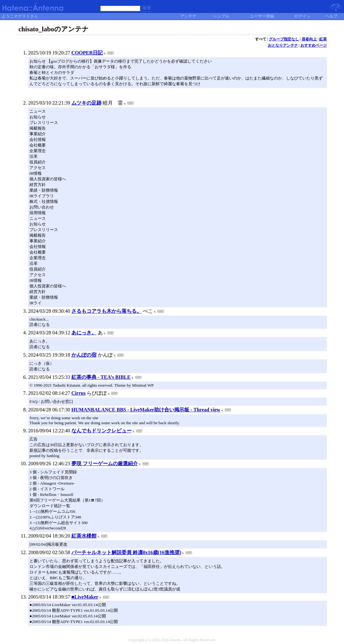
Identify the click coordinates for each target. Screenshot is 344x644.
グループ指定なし (284, 39)
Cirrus (78, 393)
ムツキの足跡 (86, 103)
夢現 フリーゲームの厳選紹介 (105, 464)
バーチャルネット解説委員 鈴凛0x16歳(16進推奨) (126, 552)
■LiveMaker (85, 597)
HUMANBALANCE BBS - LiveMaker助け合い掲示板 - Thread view (146, 410)
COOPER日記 (87, 53)
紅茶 (323, 39)
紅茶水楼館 (84, 536)
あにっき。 (84, 333)
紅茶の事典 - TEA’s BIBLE (101, 377)
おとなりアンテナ (283, 45)
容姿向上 (309, 39)
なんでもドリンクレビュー (102, 431)
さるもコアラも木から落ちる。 (107, 311)
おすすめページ (314, 45)
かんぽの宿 (84, 355)
